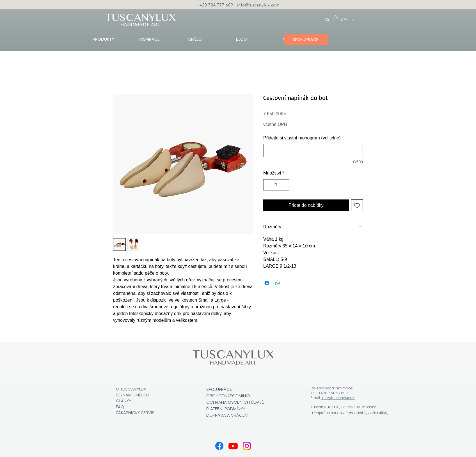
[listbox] (347, 20)
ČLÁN (121, 401)
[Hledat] (328, 20)
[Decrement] (268, 185)
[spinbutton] (276, 185)
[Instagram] (247, 446)
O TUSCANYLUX (132, 389)
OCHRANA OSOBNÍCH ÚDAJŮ (235, 402)
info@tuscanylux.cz (338, 398)
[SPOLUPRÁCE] (306, 39)
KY (129, 401)
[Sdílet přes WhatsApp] (278, 283)
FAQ (120, 407)
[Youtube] (233, 446)
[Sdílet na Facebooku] (267, 283)
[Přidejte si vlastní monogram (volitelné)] (313, 151)
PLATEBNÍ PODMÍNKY (226, 409)
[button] (335, 18)
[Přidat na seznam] (357, 205)
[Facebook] (219, 446)
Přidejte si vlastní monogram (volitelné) (302, 138)
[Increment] (284, 185)
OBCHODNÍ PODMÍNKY (229, 396)
